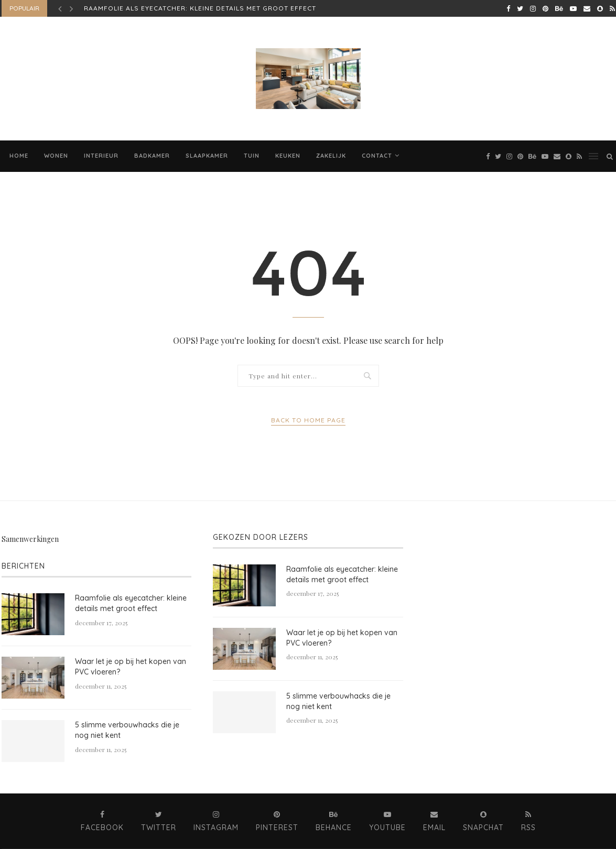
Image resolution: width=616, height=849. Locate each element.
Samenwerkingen (30, 539)
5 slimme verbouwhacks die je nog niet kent (127, 730)
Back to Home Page (308, 420)
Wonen (56, 156)
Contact (377, 156)
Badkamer (152, 156)
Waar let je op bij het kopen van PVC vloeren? (131, 667)
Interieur (101, 156)
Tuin (252, 156)
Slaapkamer (207, 156)
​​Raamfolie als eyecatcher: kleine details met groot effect (200, 8)
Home (19, 156)
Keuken (288, 156)
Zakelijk (331, 156)
